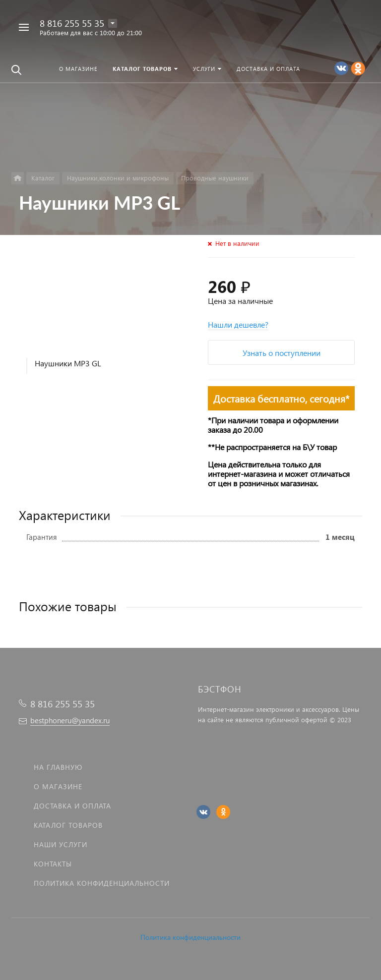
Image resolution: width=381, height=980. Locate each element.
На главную (58, 767)
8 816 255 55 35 (72, 23)
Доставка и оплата (72, 806)
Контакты (53, 864)
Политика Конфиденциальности (102, 883)
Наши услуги (61, 844)
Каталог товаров (68, 825)
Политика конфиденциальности (190, 937)
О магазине (58, 786)
